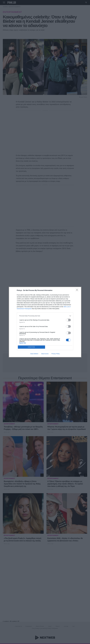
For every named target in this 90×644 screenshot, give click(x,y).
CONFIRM (31, 347)
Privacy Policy (56, 354)
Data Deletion (34, 354)
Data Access (45, 354)
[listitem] (45, 316)
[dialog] (45, 322)
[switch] (68, 320)
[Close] (78, 290)
